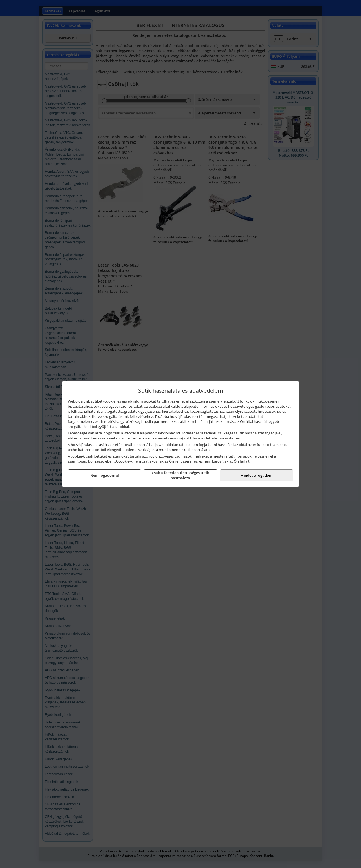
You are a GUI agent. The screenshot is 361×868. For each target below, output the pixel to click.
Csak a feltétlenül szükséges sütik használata (180, 475)
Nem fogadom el (105, 475)
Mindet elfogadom (256, 475)
